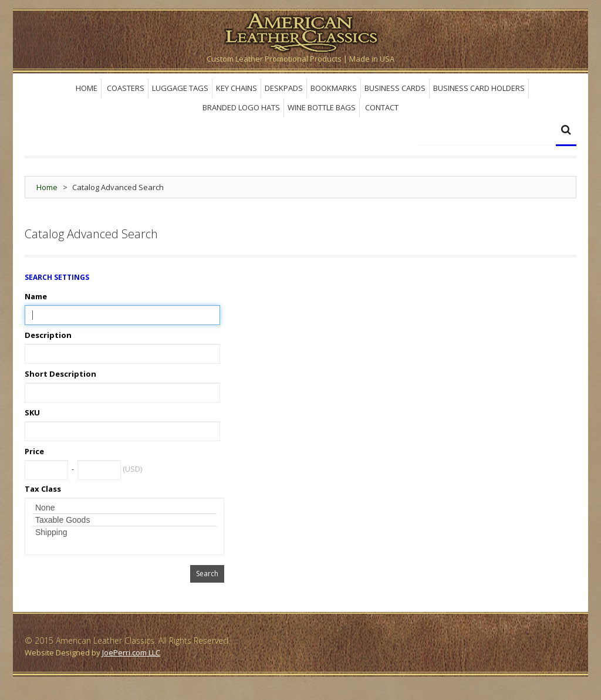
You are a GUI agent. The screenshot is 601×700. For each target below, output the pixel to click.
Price (34, 451)
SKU (32, 412)
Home (47, 187)
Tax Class (43, 489)
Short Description (60, 374)
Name (36, 296)
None (124, 508)
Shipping (124, 532)
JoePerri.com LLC (131, 652)
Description (48, 335)
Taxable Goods (124, 520)
